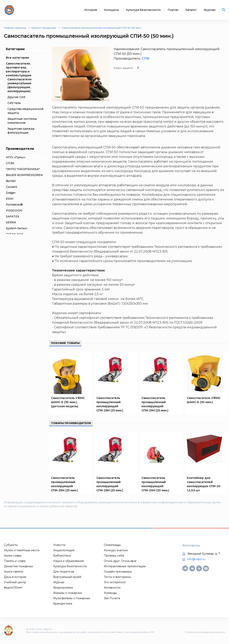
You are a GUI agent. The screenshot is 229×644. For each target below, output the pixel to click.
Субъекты (11, 545)
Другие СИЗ (16, 97)
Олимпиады (112, 545)
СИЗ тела (14, 103)
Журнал (210, 10)
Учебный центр (15, 582)
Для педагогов (64, 572)
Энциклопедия (64, 550)
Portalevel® (14, 205)
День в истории (15, 577)
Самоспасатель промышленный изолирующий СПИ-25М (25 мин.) (110, 404)
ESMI (10, 199)
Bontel (11, 181)
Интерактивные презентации (125, 566)
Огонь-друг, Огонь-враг (120, 561)
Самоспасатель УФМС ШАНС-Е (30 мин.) (204, 400)
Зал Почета (112, 598)
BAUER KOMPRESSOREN (24, 175)
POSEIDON (14, 211)
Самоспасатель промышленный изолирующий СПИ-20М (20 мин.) (155, 484)
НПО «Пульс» (16, 157)
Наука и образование (69, 561)
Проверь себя (114, 556)
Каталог (191, 10)
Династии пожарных (18, 566)
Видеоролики (63, 588)
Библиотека (62, 556)
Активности (112, 588)
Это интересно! (115, 582)
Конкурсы (111, 10)
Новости (59, 545)
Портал (173, 10)
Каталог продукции (44, 28)
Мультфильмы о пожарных (72, 598)
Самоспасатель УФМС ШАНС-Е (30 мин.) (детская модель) (68, 402)
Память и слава (15, 561)
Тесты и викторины (117, 577)
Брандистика (63, 604)
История (91, 10)
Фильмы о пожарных (68, 593)
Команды (110, 593)
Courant (12, 187)
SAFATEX (13, 216)
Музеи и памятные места (22, 550)
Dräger (11, 193)
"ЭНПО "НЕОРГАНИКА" (23, 169)
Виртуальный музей (67, 577)
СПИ (145, 59)
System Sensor (17, 228)
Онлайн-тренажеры (118, 572)
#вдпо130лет (13, 588)
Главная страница (15, 28)
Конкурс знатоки (116, 550)
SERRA (11, 222)
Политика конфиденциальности (205, 632)
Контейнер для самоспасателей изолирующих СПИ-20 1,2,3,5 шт (204, 484)
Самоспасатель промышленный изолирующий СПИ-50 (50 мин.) (102, 28)
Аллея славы (13, 556)
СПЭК (10, 163)
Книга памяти (13, 572)
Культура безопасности (143, 10)
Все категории (17, 58)
